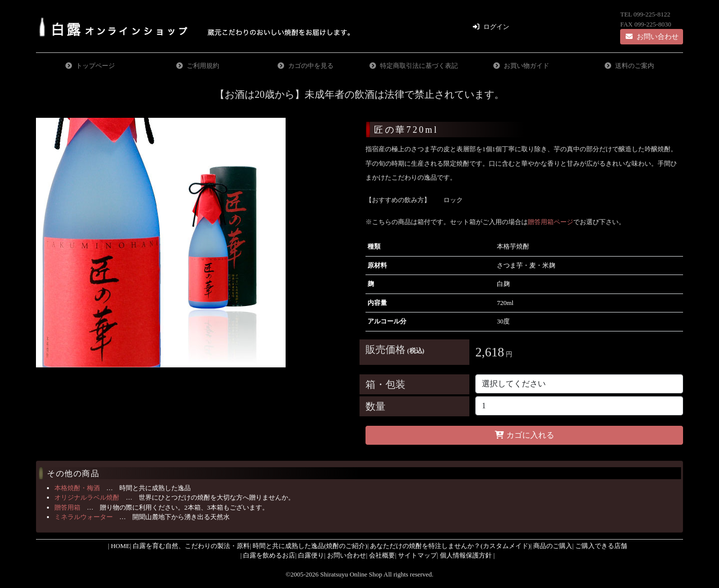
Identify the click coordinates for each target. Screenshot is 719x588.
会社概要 (382, 555)
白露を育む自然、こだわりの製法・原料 (191, 546)
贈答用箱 (67, 507)
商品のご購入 (553, 546)
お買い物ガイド (527, 66)
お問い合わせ (652, 37)
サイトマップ (417, 555)
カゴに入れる (524, 435)
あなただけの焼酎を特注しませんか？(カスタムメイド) (450, 546)
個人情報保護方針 (466, 555)
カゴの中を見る (311, 66)
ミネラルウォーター (84, 517)
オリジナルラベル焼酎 (87, 497)
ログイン (496, 27)
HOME (120, 546)
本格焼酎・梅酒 (77, 488)
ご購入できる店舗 (601, 546)
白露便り (311, 555)
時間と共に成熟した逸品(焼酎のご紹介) (310, 546)
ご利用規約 (203, 66)
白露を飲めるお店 (269, 555)
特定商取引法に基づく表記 (419, 66)
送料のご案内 (635, 66)
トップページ (95, 66)
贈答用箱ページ (550, 222)
